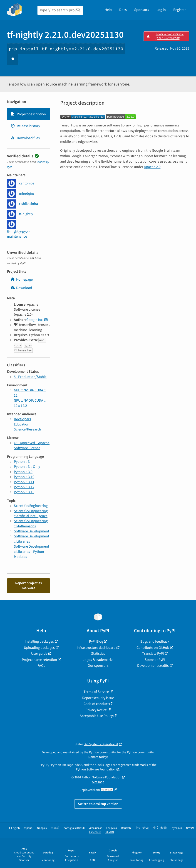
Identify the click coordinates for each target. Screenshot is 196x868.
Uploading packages (39, 648)
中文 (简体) (142, 828)
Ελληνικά (112, 828)
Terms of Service (96, 692)
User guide (39, 654)
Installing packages (39, 642)
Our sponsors (98, 666)
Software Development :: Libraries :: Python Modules (31, 552)
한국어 (110, 832)
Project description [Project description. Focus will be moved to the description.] (28, 114)
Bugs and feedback (155, 642)
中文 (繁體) (160, 828)
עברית (190, 828)
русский (177, 828)
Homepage (22, 279)
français (42, 828)
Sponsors (142, 10)
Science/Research (27, 429)
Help (108, 10)
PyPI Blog (96, 642)
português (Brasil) (74, 828)
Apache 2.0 (152, 167)
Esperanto (95, 832)
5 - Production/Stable (30, 377)
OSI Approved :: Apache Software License (32, 445)
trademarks (140, 765)
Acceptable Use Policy (96, 716)
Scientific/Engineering (31, 506)
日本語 (55, 828)
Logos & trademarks (98, 660)
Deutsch (126, 828)
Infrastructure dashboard (96, 648)
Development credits (153, 666)
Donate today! (98, 757)
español (29, 828)
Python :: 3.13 (24, 492)
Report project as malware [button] (29, 586)
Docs (123, 10)
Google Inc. (35, 320)
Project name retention (39, 660)
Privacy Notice (96, 710)
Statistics (98, 654)
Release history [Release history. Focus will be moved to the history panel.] (25, 126)
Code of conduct (96, 704)
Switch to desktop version (98, 804)
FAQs (41, 666)
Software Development (31, 531)
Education (22, 424)
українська (96, 828)
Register (180, 10)
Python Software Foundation (96, 769)
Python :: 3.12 (24, 487)
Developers (22, 419)
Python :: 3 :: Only (27, 467)
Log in (161, 10)
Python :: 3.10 (24, 477)
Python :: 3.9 (23, 472)
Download (21, 288)
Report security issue (98, 698)
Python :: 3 (22, 462)
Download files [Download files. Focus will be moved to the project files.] (25, 138)
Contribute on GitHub (153, 648)
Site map (98, 782)
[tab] (29, 114)
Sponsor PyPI (155, 660)
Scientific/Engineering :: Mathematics (31, 523)
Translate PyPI (153, 654)
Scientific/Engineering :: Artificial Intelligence (31, 513)
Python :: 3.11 (24, 482)
